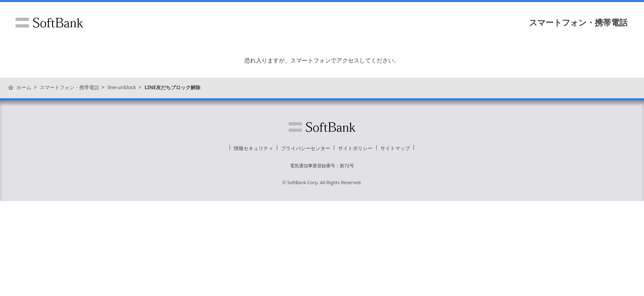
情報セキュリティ (253, 148)
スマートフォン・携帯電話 (578, 22)
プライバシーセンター (306, 148)
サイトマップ (395, 148)
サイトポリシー (355, 148)
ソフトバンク (49, 23)
